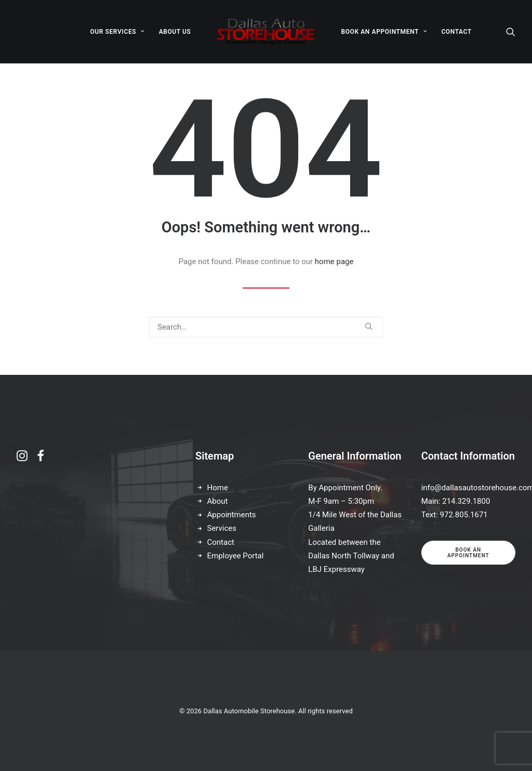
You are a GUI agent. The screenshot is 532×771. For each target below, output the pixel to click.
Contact (221, 542)
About (218, 501)
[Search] (266, 327)
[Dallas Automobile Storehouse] (266, 32)
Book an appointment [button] (468, 553)
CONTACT (456, 32)
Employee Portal (236, 556)
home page (334, 262)
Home (218, 488)
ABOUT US (175, 32)
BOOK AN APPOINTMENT (384, 32)
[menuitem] (117, 32)
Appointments (232, 515)
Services (222, 528)
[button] (511, 32)
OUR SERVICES (117, 32)
